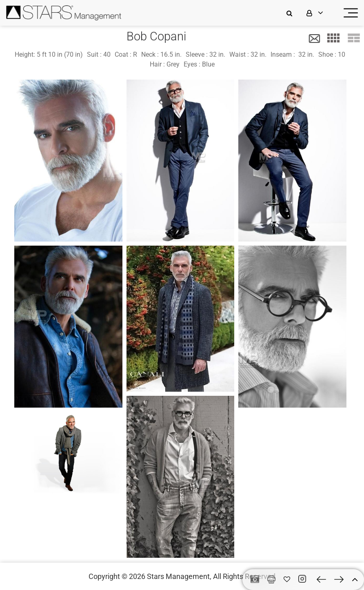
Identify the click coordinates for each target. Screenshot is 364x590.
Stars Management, (179, 576)
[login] (320, 13)
